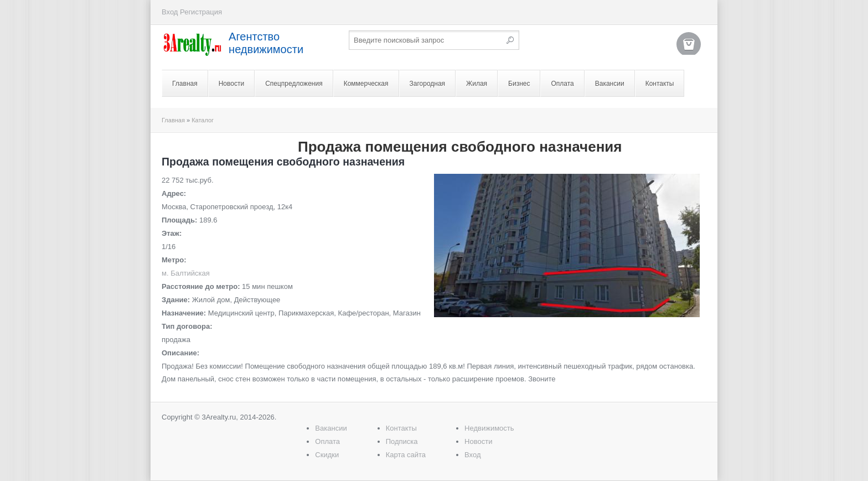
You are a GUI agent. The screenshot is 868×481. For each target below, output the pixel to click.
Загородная (428, 84)
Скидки (327, 455)
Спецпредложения (294, 84)
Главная (185, 84)
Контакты (660, 84)
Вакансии (610, 84)
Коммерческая (366, 84)
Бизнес (519, 84)
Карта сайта (406, 455)
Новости (231, 84)
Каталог (203, 120)
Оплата (562, 84)
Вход (170, 12)
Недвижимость (489, 428)
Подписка (402, 441)
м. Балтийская (186, 273)
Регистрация (201, 12)
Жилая (477, 84)
